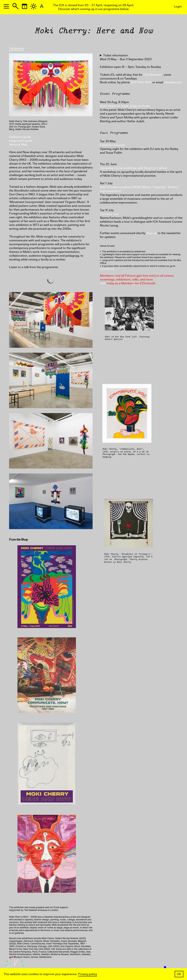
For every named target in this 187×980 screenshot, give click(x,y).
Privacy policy (88, 974)
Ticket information (115, 55)
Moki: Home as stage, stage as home (125, 106)
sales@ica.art (173, 82)
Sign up (152, 233)
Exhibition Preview (112, 145)
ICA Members (153, 75)
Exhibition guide (20, 137)
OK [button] (179, 974)
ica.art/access (107, 269)
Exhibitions (17, 48)
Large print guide (21, 141)
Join (103, 283)
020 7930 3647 (141, 82)
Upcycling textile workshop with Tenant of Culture (133, 168)
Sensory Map (18, 145)
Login (178, 6)
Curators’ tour (109, 214)
